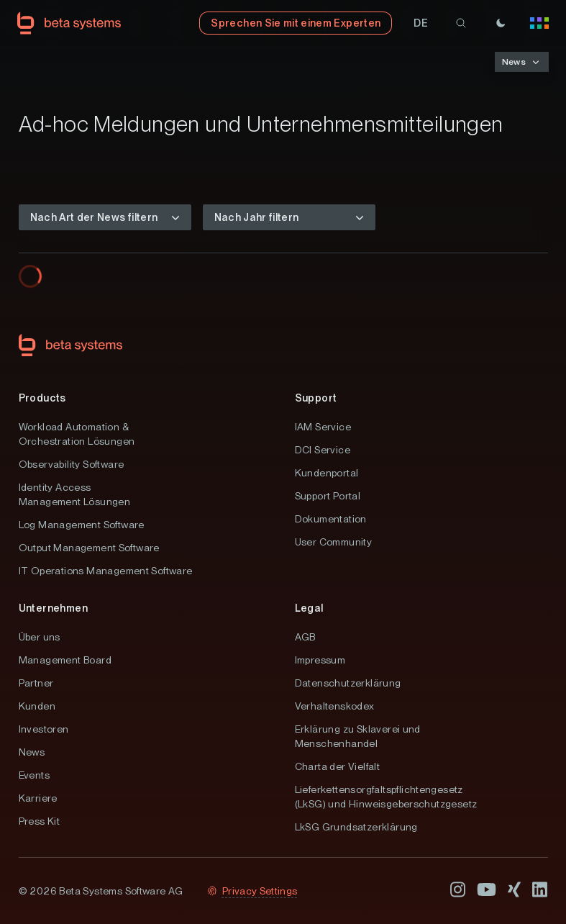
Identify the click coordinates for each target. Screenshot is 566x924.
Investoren (44, 729)
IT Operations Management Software (106, 571)
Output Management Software (89, 548)
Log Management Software (82, 525)
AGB (305, 637)
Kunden (37, 706)
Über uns (40, 637)
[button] (421, 23)
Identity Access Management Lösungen (75, 494)
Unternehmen (53, 608)
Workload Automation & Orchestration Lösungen (77, 434)
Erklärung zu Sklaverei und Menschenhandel (358, 736)
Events (34, 775)
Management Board (65, 660)
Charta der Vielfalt (338, 766)
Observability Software (72, 464)
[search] (461, 23)
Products (42, 398)
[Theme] (501, 23)
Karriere (38, 798)
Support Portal (328, 496)
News (32, 752)
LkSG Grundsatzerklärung (356, 827)
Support (316, 398)
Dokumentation (331, 519)
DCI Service (323, 450)
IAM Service (323, 427)
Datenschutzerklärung (348, 683)
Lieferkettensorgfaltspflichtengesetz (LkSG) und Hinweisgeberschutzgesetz (386, 797)
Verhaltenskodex (335, 706)
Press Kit (40, 821)
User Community (334, 542)
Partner (36, 683)
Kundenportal (327, 473)
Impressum (320, 660)
